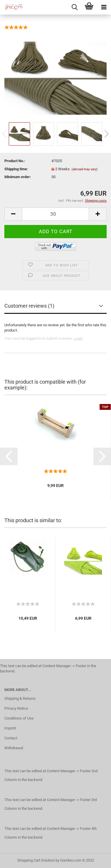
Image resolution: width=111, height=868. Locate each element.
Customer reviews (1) (29, 306)
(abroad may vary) (85, 169)
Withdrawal (14, 748)
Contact (11, 738)
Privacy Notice (16, 708)
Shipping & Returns (20, 698)
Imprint (10, 728)
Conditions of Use (19, 718)
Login (78, 338)
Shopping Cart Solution (36, 860)
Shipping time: (16, 169)
